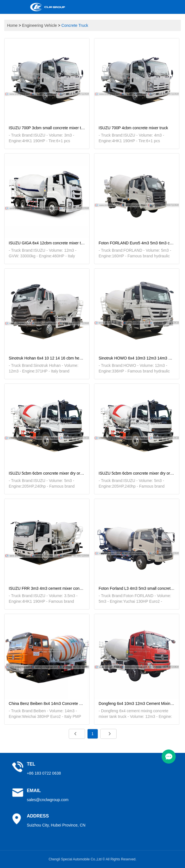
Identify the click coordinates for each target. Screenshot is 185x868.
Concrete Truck (75, 25)
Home (12, 25)
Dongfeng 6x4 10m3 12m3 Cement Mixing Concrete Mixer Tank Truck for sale (137, 703)
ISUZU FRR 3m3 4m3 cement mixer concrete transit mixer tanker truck (47, 588)
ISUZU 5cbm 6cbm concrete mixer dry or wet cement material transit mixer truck (47, 473)
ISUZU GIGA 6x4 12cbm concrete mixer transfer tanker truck (47, 243)
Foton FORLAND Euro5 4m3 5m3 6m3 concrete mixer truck (137, 243)
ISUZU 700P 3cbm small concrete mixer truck (47, 128)
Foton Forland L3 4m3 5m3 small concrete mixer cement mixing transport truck (137, 588)
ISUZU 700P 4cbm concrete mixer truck (133, 128)
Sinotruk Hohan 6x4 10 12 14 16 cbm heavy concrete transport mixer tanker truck (47, 358)
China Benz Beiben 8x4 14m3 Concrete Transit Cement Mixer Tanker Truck (47, 703)
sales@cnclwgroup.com (48, 800)
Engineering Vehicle (39, 25)
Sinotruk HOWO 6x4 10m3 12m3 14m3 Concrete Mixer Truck (137, 358)
